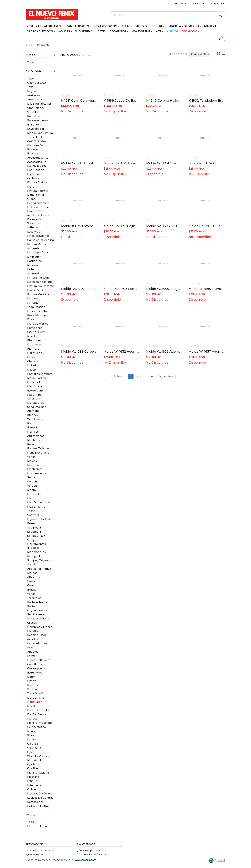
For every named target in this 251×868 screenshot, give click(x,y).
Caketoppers (36, 668)
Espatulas (34, 174)
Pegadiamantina (38, 203)
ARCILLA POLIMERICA (185, 26)
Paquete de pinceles (35, 147)
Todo (31, 62)
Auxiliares (34, 95)
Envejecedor (36, 129)
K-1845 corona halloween (167, 100)
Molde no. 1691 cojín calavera (127, 226)
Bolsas (32, 590)
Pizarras (32, 685)
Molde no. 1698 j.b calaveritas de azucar (178, 226)
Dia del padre (37, 714)
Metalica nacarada (40, 282)
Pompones (35, 328)
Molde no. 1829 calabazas (124, 163)
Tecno (31, 511)
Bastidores (34, 261)
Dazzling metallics (39, 104)
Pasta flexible (37, 315)
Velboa (32, 486)
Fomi (31, 423)
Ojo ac (32, 764)
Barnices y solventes (34, 221)
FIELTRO (142, 26)
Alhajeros (33, 577)
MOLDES (65, 31)
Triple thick (35, 137)
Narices (32, 731)
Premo (32, 523)
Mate (31, 187)
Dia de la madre (39, 710)
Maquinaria (35, 386)
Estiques (33, 781)
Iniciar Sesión (199, 3)
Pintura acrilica (37, 182)
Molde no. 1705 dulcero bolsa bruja (216, 226)
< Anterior (118, 376)
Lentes (32, 739)
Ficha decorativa (38, 453)
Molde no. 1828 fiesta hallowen (86, 163)
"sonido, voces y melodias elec (38, 758)
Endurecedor (36, 170)
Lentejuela (34, 382)
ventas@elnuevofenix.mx (92, 854)
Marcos (32, 573)
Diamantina (35, 344)
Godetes (33, 178)
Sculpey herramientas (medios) (36, 544)
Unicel (32, 365)
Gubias (32, 789)
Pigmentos (34, 298)
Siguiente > (166, 376)
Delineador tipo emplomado (38, 209)
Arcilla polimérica (39, 569)
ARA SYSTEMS (142, 31)
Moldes (32, 719)
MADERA (211, 26)
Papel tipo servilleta (34, 397)
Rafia (31, 444)
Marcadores (35, 403)
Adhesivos (34, 227)
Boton (31, 677)
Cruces (32, 623)
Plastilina (33, 777)
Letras (31, 656)
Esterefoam (35, 391)
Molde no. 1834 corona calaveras (215, 163)
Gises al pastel (37, 332)
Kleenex (33, 415)
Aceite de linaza (38, 215)
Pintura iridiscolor (39, 278)
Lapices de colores (40, 798)
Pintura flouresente (41, 286)
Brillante (33, 125)
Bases (31, 581)
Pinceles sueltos (38, 236)
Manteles (33, 440)
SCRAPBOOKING (106, 26)
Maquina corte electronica (37, 467)
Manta (31, 490)
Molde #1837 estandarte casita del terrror (95, 226)
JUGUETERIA (85, 31)
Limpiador (34, 257)
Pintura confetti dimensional (38, 193)
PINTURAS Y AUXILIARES (45, 26)
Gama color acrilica (41, 240)
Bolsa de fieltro (38, 806)
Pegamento (35, 91)
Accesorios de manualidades (37, 164)
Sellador (33, 112)
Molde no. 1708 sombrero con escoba (134, 289)
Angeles (33, 652)
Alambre (33, 349)
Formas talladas (38, 448)
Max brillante (36, 507)
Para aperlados (38, 120)
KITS (159, 31)
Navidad (33, 336)
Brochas (33, 153)
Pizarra (32, 681)
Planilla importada (40, 723)
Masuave (33, 265)
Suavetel (33, 515)
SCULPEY (159, 26)
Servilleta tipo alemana (37, 409)
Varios (31, 457)
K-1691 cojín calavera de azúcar (86, 100)
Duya (31, 319)
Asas (30, 647)
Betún (31, 269)
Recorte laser (37, 635)
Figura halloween (39, 660)
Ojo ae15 (33, 744)
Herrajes (33, 432)
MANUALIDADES (78, 26)
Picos (31, 735)
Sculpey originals (39, 560)
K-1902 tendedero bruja (207, 100)
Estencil (32, 427)
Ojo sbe (33, 768)
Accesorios (34, 273)
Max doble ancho (39, 502)
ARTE (102, 31)
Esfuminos (34, 785)
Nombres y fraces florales (40, 629)
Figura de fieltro (39, 519)
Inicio (29, 45)
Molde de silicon (39, 324)
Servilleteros (36, 614)
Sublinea (41, 71)
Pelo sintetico (37, 727)
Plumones (34, 340)
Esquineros (35, 673)
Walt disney (35, 419)
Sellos (31, 477)
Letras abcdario (38, 643)
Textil (31, 87)
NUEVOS (172, 31)
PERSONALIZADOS (41, 31)
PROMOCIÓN (190, 31)
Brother (33, 689)
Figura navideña (38, 618)
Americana (35, 99)
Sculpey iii (34, 528)
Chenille (33, 361)
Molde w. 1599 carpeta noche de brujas (93, 351)
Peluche (33, 481)
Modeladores (36, 552)
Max (30, 498)
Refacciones (35, 802)
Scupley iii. (34, 532)
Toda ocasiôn (36, 307)
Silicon (32, 370)
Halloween (35, 353)
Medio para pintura (40, 133)
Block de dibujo (38, 290)
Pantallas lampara (40, 374)
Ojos (30, 752)
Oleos (31, 199)
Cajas (31, 585)
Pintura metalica (38, 244)
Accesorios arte (38, 158)
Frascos (32, 357)
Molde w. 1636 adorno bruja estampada (178, 351)
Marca (41, 814)
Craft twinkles (37, 141)
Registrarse (218, 3)
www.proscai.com (86, 860)
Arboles (33, 639)
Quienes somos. (35, 854)
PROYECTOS (119, 31)
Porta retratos (37, 602)
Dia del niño (36, 698)
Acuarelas (34, 248)
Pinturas (33, 303)
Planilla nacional (38, 773)
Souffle (32, 564)
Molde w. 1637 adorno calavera (213, 351)
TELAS (127, 26)
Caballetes (34, 664)
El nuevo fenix (37, 826)
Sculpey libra (36, 536)
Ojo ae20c (34, 748)
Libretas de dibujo (40, 793)
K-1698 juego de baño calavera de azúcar (137, 100)
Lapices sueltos (38, 311)
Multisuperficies (38, 252)
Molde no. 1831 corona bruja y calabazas (178, 163)
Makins (32, 461)
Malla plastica (36, 378)
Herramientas (36, 473)
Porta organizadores (37, 608)
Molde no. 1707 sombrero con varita (90, 289)
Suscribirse (180, 3)
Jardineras (34, 598)
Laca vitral (34, 232)
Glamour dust (37, 83)
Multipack (34, 556)
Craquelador (36, 108)
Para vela (34, 116)
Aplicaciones (36, 436)
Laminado (34, 494)
